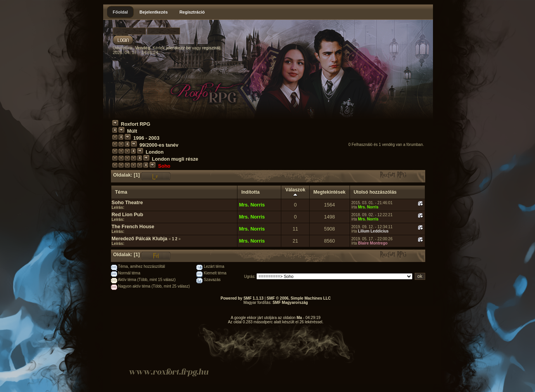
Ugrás (249, 277)
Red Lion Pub (127, 215)
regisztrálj (211, 48)
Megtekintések (330, 192)
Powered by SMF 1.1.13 (242, 298)
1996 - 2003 (146, 138)
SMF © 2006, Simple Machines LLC (299, 298)
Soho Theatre (127, 203)
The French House (133, 227)
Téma (121, 192)
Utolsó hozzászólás (375, 192)
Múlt (132, 131)
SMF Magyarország (290, 303)
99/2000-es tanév (159, 145)
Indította (250, 192)
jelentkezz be (178, 48)
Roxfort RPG (136, 124)
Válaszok (295, 192)
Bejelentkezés (154, 12)
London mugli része (175, 159)
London (155, 152)
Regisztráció (192, 12)
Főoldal (120, 12)
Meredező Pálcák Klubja (140, 239)
